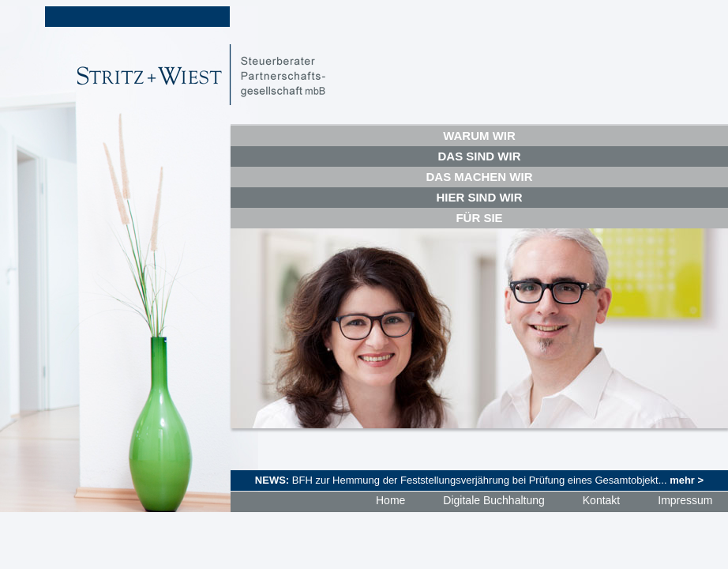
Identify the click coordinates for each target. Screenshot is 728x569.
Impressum (685, 500)
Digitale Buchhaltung (493, 500)
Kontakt (601, 500)
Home (390, 500)
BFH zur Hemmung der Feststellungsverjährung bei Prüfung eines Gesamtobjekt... (498, 480)
